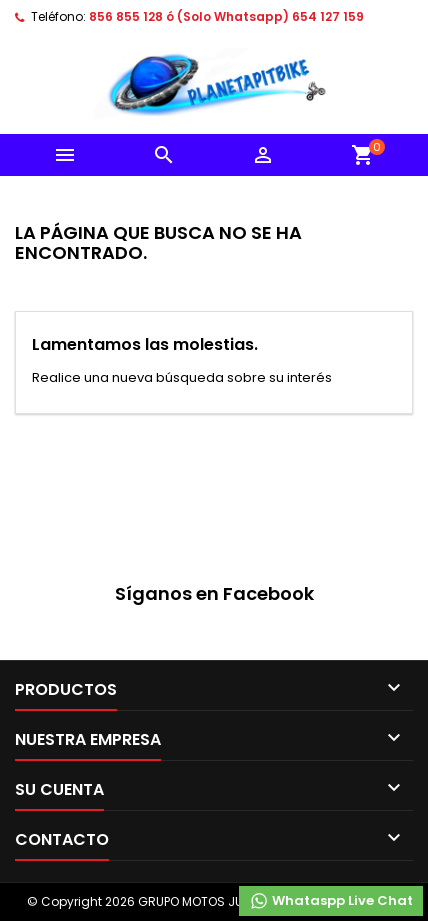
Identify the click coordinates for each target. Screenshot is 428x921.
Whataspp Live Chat (331, 901)
